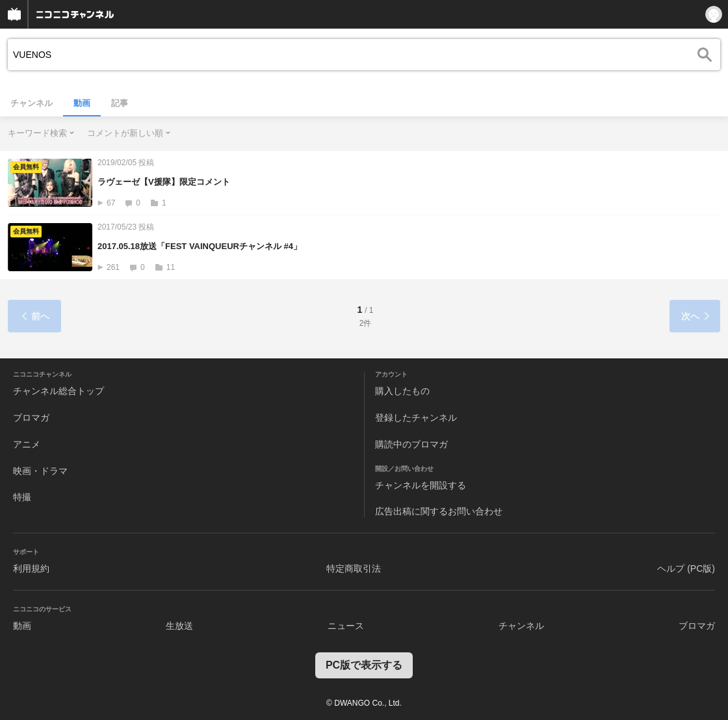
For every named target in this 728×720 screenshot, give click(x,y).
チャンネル (32, 103)
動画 (82, 103)
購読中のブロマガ (411, 444)
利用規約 (31, 568)
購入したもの (402, 391)
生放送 (179, 626)
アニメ (27, 444)
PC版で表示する (364, 665)
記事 (120, 103)
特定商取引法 (354, 568)
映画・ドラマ (40, 471)
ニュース (346, 626)
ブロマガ (31, 418)
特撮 (22, 497)
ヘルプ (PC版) (686, 568)
